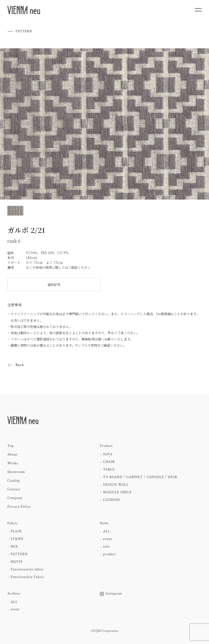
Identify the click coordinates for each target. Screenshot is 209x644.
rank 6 (14, 241)
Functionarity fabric (27, 570)
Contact (14, 490)
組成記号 (54, 284)
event (108, 539)
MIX (14, 547)
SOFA (108, 454)
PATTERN (19, 554)
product (110, 554)
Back (20, 365)
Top (10, 446)
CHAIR (109, 462)
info (107, 547)
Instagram (111, 594)
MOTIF (17, 562)
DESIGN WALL (116, 485)
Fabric (13, 523)
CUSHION (112, 500)
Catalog (14, 481)
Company (15, 498)
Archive (14, 594)
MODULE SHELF (117, 493)
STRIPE (17, 539)
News (104, 523)
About (12, 455)
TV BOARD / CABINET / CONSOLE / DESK (140, 477)
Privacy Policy (19, 507)
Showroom (16, 472)
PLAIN (16, 532)
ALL (107, 532)
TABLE (109, 470)
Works (13, 463)
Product (106, 446)
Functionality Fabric (27, 577)
